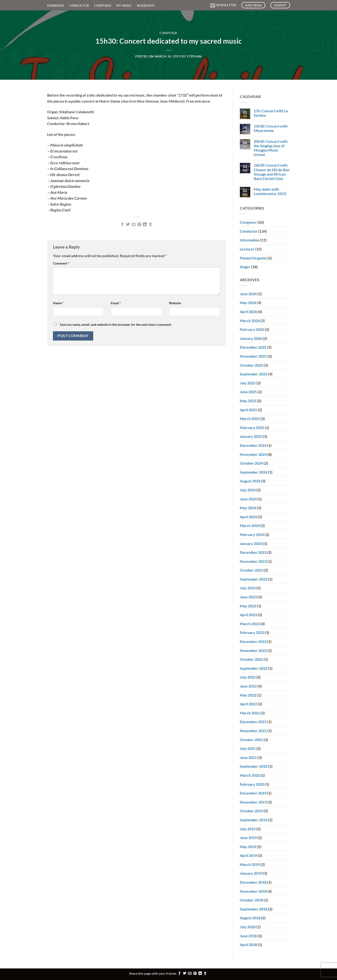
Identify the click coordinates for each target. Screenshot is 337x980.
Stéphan (194, 56)
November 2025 (253, 356)
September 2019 (254, 820)
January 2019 (251, 873)
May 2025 (248, 401)
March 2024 (250, 525)
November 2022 (253, 650)
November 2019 (253, 802)
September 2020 (254, 766)
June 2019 (248, 838)
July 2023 (248, 588)
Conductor (79, 6)
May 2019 (248, 847)
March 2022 (250, 713)
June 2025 (248, 392)
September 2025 (254, 374)
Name (58, 303)
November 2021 (253, 731)
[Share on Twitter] (128, 225)
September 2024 (254, 472)
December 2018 (253, 882)
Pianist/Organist (253, 258)
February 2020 (252, 784)
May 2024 (248, 508)
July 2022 (248, 677)
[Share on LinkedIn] (145, 225)
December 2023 (253, 552)
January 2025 (251, 436)
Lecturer (247, 249)
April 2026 (248, 312)
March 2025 (250, 418)
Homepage (56, 6)
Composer (103, 6)
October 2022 (251, 659)
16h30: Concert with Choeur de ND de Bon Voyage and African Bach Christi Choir (272, 172)
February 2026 (252, 329)
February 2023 (252, 632)
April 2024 (248, 517)
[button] (223, 5)
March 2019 (250, 864)
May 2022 (248, 695)
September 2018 (254, 909)
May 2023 (248, 606)
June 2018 (248, 936)
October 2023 (251, 570)
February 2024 (252, 534)
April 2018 (248, 945)
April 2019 (248, 855)
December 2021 (253, 722)
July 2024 (248, 490)
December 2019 (253, 793)
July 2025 (248, 383)
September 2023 (254, 579)
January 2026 (251, 338)
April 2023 (248, 615)
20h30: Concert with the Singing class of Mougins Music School (271, 148)
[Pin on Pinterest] (139, 225)
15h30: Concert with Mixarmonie (271, 128)
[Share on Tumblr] (151, 225)
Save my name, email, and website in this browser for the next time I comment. (116, 324)
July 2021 (248, 748)
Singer (245, 267)
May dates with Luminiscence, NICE (270, 191)
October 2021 (251, 740)
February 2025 (252, 428)
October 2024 (251, 463)
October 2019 (251, 811)
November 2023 (253, 561)
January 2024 (251, 543)
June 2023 (248, 597)
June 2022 (248, 686)
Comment (61, 263)
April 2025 (248, 410)
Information (250, 240)
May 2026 (248, 303)
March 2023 (250, 624)
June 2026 (248, 294)
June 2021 (248, 757)
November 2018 (253, 891)
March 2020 (250, 775)
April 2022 (248, 704)
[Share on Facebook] (122, 225)
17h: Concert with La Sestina (271, 113)
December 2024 (253, 445)
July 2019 (248, 829)
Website (175, 303)
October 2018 (251, 900)
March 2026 (250, 321)
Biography (146, 6)
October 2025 (251, 365)
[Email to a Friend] (133, 225)
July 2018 (248, 927)
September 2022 (254, 668)
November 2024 (253, 454)
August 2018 (250, 918)
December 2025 (253, 347)
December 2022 (253, 641)
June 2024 (248, 499)
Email (116, 303)
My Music (124, 6)
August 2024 (250, 481)
